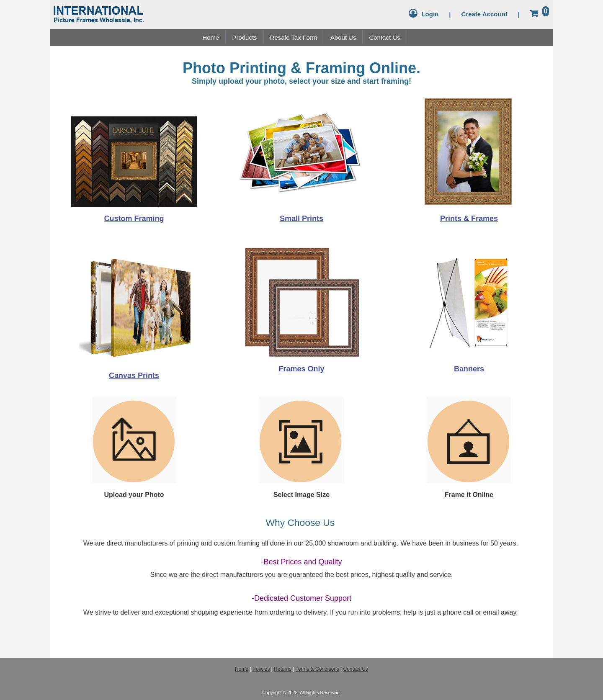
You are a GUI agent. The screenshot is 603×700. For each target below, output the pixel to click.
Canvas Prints (134, 376)
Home (211, 37)
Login (430, 14)
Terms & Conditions (317, 669)
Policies (261, 669)
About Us (343, 37)
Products (244, 37)
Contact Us (384, 37)
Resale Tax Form (294, 37)
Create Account (484, 14)
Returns (283, 669)
